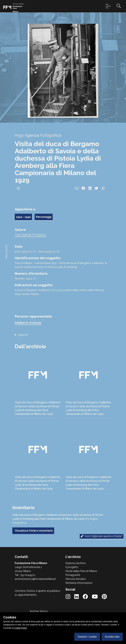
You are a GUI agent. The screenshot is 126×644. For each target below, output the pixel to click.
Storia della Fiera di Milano (81, 571)
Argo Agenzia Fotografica (30, 235)
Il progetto (72, 567)
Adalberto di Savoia (28, 323)
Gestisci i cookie (87, 637)
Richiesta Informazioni (79, 583)
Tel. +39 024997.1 (25, 575)
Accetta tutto (112, 637)
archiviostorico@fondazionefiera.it (35, 579)
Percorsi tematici (76, 579)
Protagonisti (73, 575)
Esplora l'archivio (76, 563)
